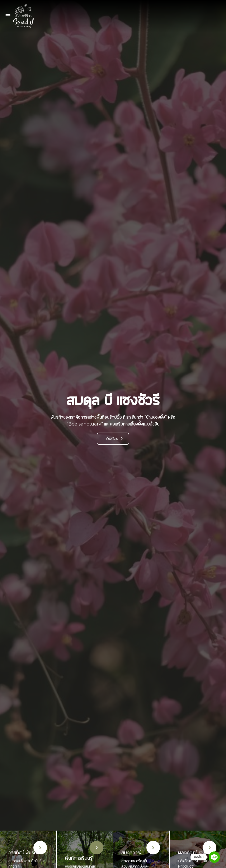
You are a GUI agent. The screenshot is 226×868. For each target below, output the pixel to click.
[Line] (214, 857)
